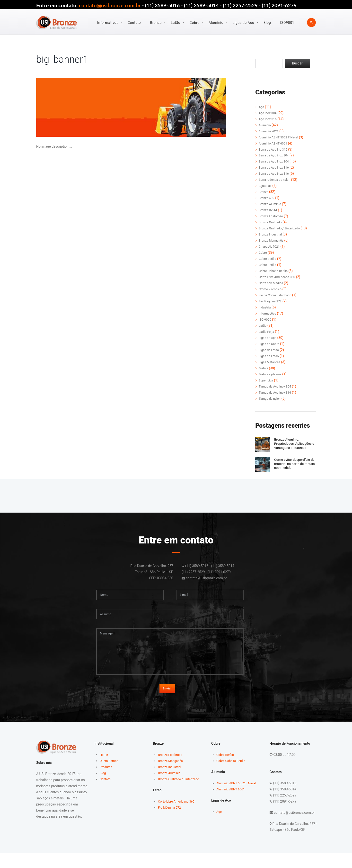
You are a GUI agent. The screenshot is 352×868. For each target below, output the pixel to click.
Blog (268, 23)
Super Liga (267, 380)
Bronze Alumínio (271, 204)
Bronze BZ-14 (269, 210)
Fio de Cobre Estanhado (277, 295)
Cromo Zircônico (271, 289)
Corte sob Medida (272, 283)
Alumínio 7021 (270, 131)
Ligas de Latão (270, 356)
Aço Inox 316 (268, 119)
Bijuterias (266, 186)
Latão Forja (267, 332)
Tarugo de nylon (271, 399)
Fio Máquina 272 (271, 301)
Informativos (108, 23)
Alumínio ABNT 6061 (274, 144)
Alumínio (216, 23)
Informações (268, 314)
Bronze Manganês (272, 241)
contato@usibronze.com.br (110, 5)
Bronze (156, 23)
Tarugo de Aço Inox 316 (277, 393)
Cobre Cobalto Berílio (275, 271)
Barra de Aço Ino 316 (274, 150)
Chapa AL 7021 (270, 247)
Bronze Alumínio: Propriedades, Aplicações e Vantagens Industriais (294, 446)
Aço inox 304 (268, 113)
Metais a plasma (271, 374)
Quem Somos (110, 776)
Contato (134, 23)
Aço (262, 107)
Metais (264, 368)
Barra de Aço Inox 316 (275, 168)
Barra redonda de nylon (276, 180)
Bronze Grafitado (271, 223)
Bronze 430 (267, 198)
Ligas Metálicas (271, 362)
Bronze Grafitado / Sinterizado (281, 229)
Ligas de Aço (244, 23)
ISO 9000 (266, 320)
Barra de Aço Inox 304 (275, 162)
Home (104, 769)
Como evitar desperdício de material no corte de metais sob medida (293, 470)
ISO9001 (288, 23)
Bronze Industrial (271, 235)
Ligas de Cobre (270, 344)
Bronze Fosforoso (272, 217)
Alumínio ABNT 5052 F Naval (280, 137)
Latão (176, 23)
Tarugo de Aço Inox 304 (277, 387)
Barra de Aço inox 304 (275, 156)
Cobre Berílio (268, 259)
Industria (265, 307)
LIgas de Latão (270, 350)
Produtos (107, 782)
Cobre (195, 23)
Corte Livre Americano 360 (279, 277)
